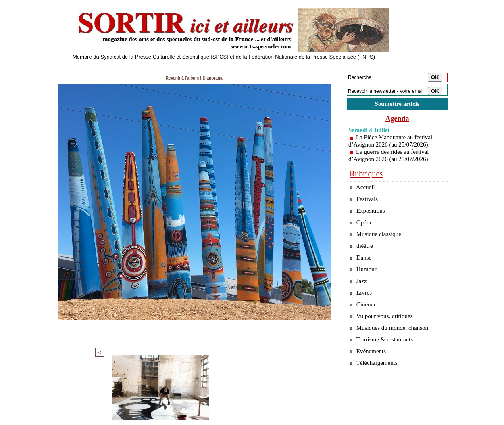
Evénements (370, 382)
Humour (365, 286)
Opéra (362, 231)
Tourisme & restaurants (385, 369)
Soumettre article (397, 105)
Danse (362, 273)
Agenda (397, 120)
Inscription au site (132, 419)
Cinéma (364, 328)
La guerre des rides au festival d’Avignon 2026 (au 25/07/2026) (391, 157)
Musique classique (379, 245)
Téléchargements (377, 396)
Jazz (359, 300)
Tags (158, 419)
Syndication (100, 419)
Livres (362, 314)
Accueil (364, 190)
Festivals (366, 204)
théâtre (363, 259)
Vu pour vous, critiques (385, 341)
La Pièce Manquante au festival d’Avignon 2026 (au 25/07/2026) (393, 143)
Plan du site (66, 419)
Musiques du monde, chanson (394, 355)
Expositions (370, 218)
